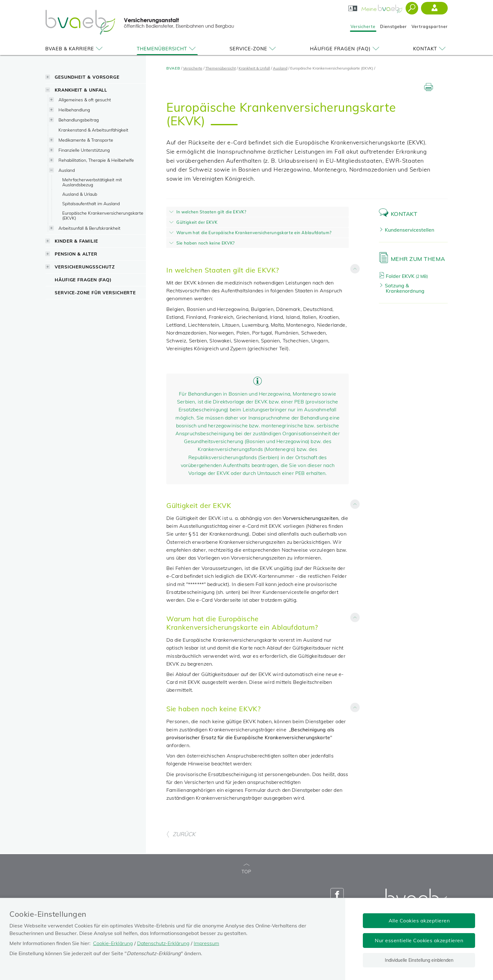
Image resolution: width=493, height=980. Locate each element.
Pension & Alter (76, 254)
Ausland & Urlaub (80, 194)
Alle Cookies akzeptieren (419, 921)
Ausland (67, 170)
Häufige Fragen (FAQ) (346, 49)
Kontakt (430, 49)
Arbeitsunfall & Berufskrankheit (89, 228)
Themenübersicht (167, 49)
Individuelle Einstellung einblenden (419, 960)
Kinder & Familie (76, 241)
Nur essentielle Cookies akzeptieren (419, 940)
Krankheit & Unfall (81, 90)
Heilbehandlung (74, 110)
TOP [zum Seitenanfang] (246, 869)
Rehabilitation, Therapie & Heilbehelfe (96, 160)
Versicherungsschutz (85, 267)
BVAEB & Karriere (75, 49)
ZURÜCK (181, 834)
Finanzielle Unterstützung (84, 150)
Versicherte (363, 26)
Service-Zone (254, 49)
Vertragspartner (430, 26)
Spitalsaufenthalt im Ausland (91, 203)
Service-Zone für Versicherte (95, 293)
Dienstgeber (393, 26)
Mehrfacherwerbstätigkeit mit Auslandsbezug (92, 182)
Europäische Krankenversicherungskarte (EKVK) (103, 215)
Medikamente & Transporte (86, 140)
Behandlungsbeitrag (79, 120)
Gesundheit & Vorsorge (87, 77)
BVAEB (173, 68)
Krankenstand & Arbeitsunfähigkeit (93, 130)
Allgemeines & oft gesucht (85, 100)
